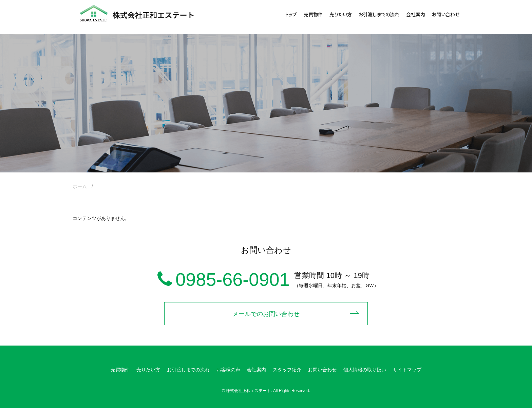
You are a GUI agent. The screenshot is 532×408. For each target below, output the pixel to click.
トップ (291, 14)
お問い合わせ (446, 14)
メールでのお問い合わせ (266, 314)
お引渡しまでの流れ (379, 14)
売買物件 (313, 14)
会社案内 (416, 14)
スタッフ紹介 (287, 370)
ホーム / (85, 186)
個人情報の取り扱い (365, 370)
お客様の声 (228, 370)
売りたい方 (341, 14)
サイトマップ (407, 370)
